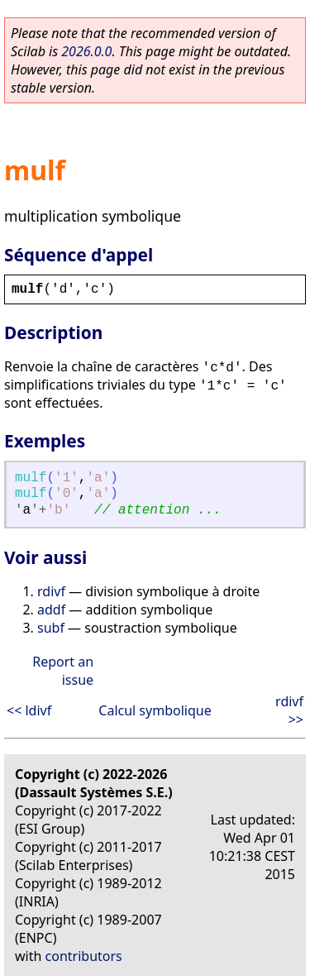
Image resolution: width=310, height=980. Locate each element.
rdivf (51, 591)
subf (51, 628)
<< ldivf (29, 710)
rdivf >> (289, 710)
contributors (84, 956)
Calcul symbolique (155, 710)
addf (51, 610)
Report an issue (63, 671)
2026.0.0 (86, 51)
